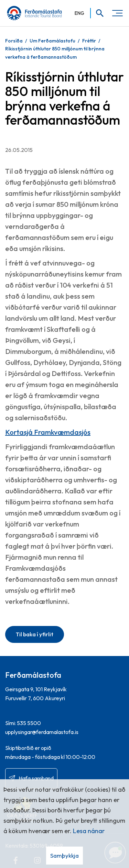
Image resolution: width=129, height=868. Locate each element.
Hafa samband (36, 778)
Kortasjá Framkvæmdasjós (48, 432)
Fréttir (89, 41)
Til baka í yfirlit (35, 634)
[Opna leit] (98, 13)
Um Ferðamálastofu (52, 41)
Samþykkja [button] (64, 855)
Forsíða (14, 41)
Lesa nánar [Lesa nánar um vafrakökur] (89, 831)
